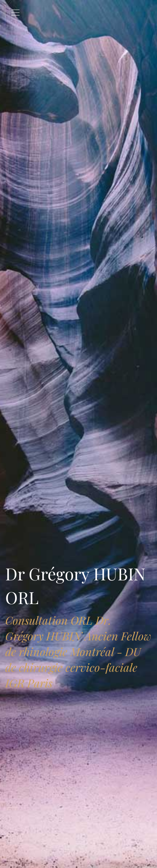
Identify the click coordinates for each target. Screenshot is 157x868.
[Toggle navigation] (15, 13)
